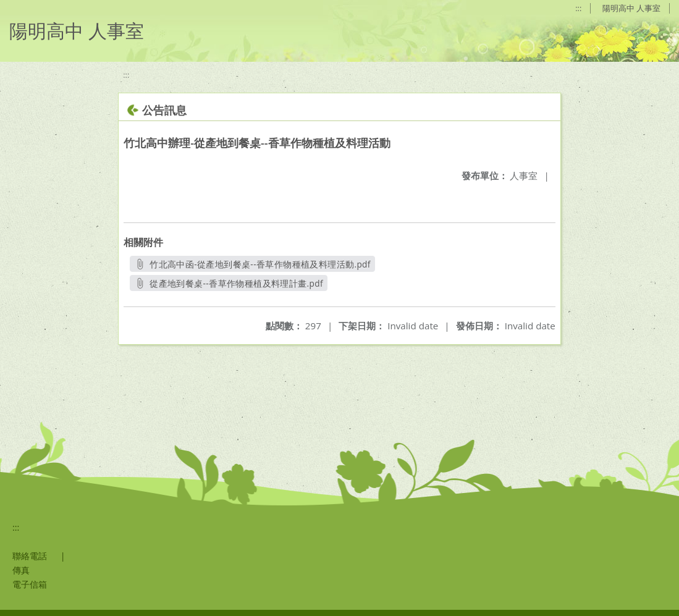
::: (578, 8)
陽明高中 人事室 (631, 8)
